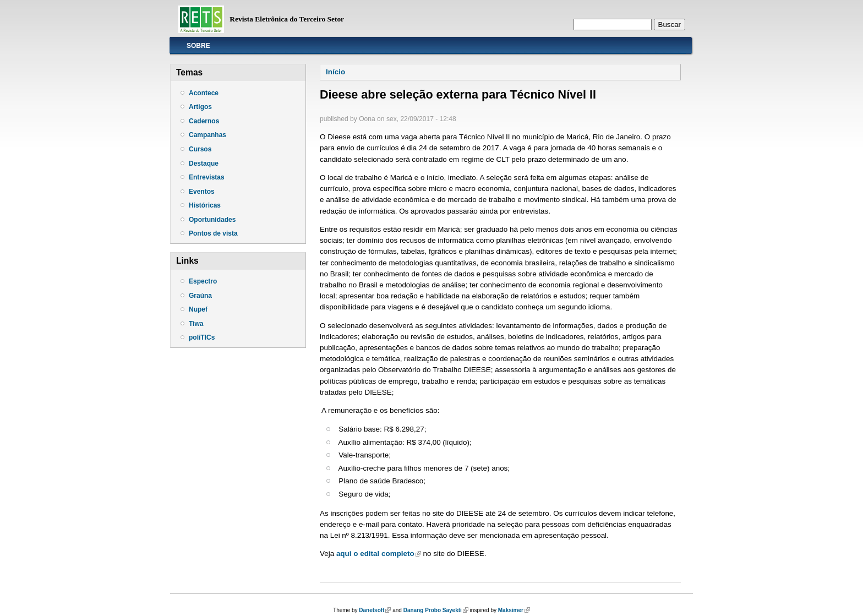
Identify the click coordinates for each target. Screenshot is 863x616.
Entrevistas (207, 177)
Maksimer (514, 610)
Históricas (205, 205)
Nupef (198, 309)
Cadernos (204, 121)
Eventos (202, 192)
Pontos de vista (213, 233)
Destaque (204, 163)
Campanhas (207, 135)
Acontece (204, 93)
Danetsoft (375, 610)
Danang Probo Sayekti (436, 610)
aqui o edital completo (379, 554)
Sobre (198, 46)
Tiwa (196, 324)
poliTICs (202, 337)
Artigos (200, 107)
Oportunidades (212, 220)
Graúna (200, 296)
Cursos (200, 149)
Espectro (203, 281)
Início (335, 72)
